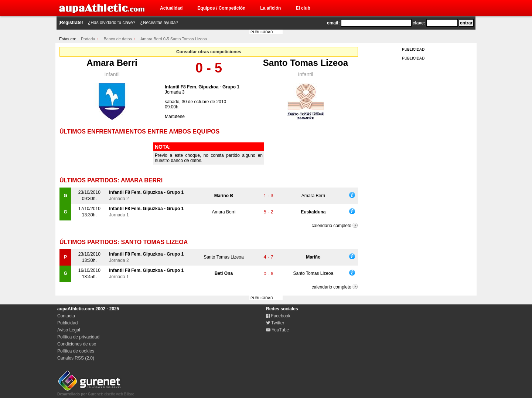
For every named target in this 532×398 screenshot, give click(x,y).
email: (333, 23)
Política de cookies (76, 351)
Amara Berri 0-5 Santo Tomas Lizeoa (174, 39)
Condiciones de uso (77, 344)
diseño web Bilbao (96, 392)
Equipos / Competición (221, 8)
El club (303, 8)
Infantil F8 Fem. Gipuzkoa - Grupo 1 (202, 87)
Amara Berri (112, 63)
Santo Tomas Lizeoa (306, 63)
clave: (419, 23)
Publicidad (67, 323)
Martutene (175, 117)
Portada (88, 39)
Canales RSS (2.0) (76, 358)
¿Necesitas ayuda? (159, 23)
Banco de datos (118, 39)
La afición (270, 8)
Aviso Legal (69, 330)
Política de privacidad (78, 337)
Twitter (275, 323)
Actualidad (171, 8)
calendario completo (332, 226)
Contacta (66, 316)
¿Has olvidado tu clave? (112, 23)
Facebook (278, 316)
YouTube (277, 330)
